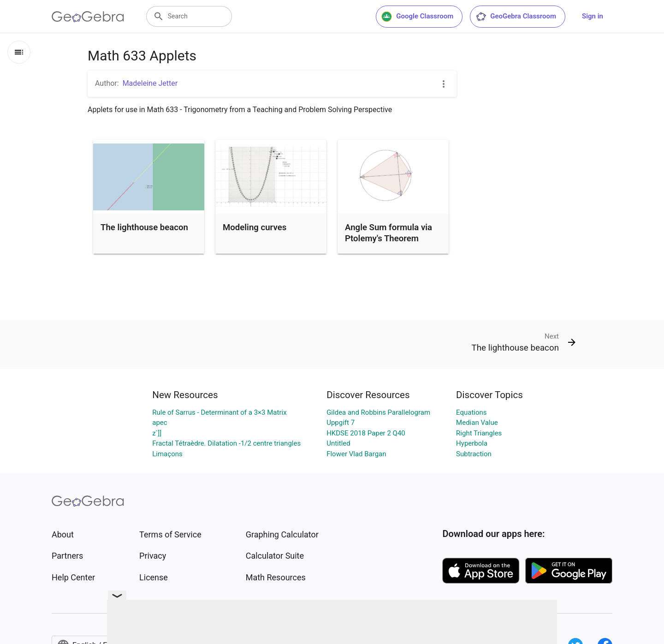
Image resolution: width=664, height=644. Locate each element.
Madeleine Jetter (150, 83)
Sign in (593, 16)
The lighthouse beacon (144, 227)
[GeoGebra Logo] (88, 17)
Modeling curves (255, 227)
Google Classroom (417, 17)
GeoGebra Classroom (516, 17)
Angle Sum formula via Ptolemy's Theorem (388, 233)
